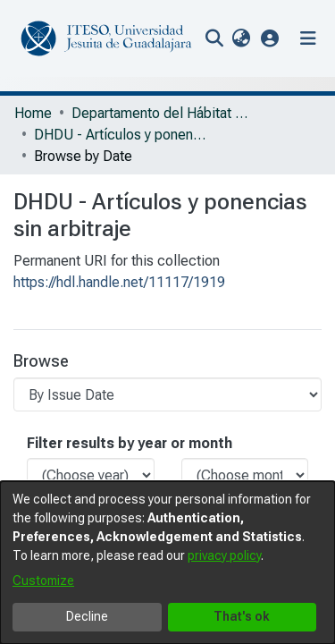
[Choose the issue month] (245, 475)
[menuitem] (241, 38)
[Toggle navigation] (308, 38)
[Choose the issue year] (91, 475)
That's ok (242, 616)
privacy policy (224, 555)
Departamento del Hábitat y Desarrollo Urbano (161, 113)
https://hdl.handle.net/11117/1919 (119, 282)
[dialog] (167, 563)
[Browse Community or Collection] (167, 394)
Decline (87, 616)
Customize (43, 580)
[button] (270, 38)
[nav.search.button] (214, 38)
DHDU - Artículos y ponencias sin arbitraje (123, 135)
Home (33, 113)
